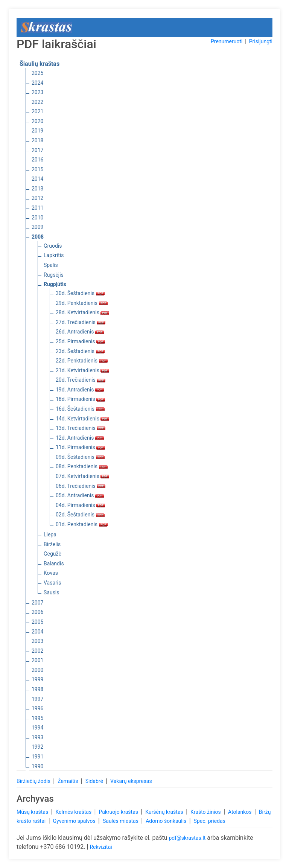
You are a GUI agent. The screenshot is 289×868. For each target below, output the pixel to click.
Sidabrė (95, 781)
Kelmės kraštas (74, 812)
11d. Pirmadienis (80, 447)
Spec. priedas (210, 821)
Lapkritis (54, 255)
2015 (37, 169)
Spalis (51, 265)
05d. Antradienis (80, 495)
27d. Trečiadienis (81, 322)
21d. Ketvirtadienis (82, 370)
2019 (37, 131)
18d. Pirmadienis (80, 399)
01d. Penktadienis (82, 524)
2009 (37, 227)
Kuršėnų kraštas (165, 812)
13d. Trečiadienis (81, 428)
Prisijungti (261, 41)
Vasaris (52, 583)
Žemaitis (68, 781)
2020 (37, 121)
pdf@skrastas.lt (187, 838)
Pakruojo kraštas (119, 812)
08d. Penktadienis (82, 466)
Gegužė (52, 554)
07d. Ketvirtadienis (82, 476)
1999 (37, 679)
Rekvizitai (101, 847)
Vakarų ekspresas (131, 781)
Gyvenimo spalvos (75, 821)
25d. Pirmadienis (80, 341)
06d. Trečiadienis (81, 486)
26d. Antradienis (80, 332)
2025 (37, 73)
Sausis (52, 592)
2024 (37, 83)
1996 (37, 708)
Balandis (54, 563)
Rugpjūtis (55, 284)
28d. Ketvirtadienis (82, 312)
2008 (38, 237)
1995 (37, 718)
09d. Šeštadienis (80, 457)
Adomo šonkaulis (167, 821)
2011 (37, 208)
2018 (37, 140)
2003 (37, 641)
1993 (37, 737)
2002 (37, 651)
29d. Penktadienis (82, 303)
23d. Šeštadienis (80, 351)
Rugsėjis (54, 275)
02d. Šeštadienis (80, 515)
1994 (37, 728)
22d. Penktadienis (82, 361)
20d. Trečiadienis (81, 380)
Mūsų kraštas (33, 812)
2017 (37, 150)
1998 (37, 689)
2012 (37, 198)
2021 (37, 111)
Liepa (50, 535)
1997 (37, 699)
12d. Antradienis (80, 438)
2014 (37, 179)
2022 (37, 102)
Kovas (51, 573)
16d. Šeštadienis (80, 409)
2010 (37, 218)
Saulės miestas (121, 821)
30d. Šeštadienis (80, 293)
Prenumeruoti (227, 41)
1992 (37, 747)
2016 (37, 160)
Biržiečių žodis (34, 781)
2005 (37, 622)
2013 (37, 189)
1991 (37, 757)
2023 (37, 92)
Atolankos (240, 812)
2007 (37, 603)
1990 (37, 766)
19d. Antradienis (80, 390)
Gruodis (53, 246)
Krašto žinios (206, 812)
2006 (37, 612)
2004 (37, 632)
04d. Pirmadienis (80, 505)
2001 (37, 660)
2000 (37, 670)
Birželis (52, 544)
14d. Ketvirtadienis (82, 419)
